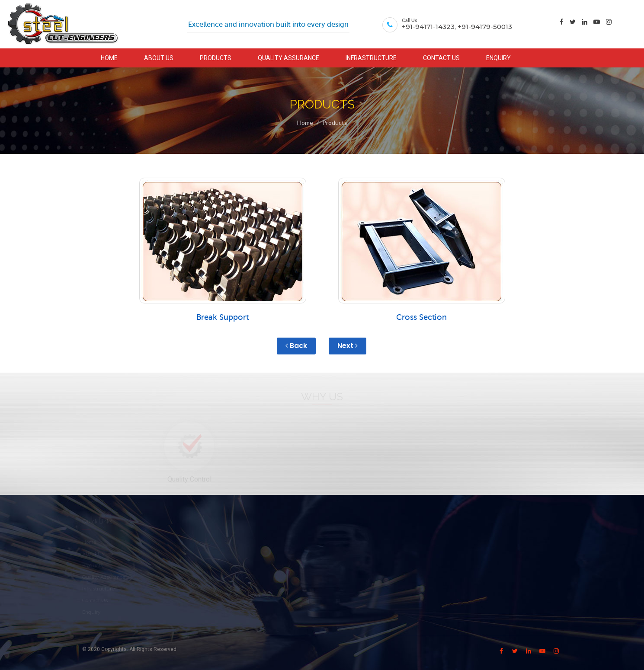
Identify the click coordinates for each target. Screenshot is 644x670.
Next (348, 346)
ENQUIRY (498, 58)
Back (296, 346)
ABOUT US (159, 58)
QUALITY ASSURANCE (288, 58)
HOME (109, 58)
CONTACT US (441, 58)
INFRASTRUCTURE (371, 58)
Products (335, 123)
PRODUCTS (216, 58)
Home (305, 123)
